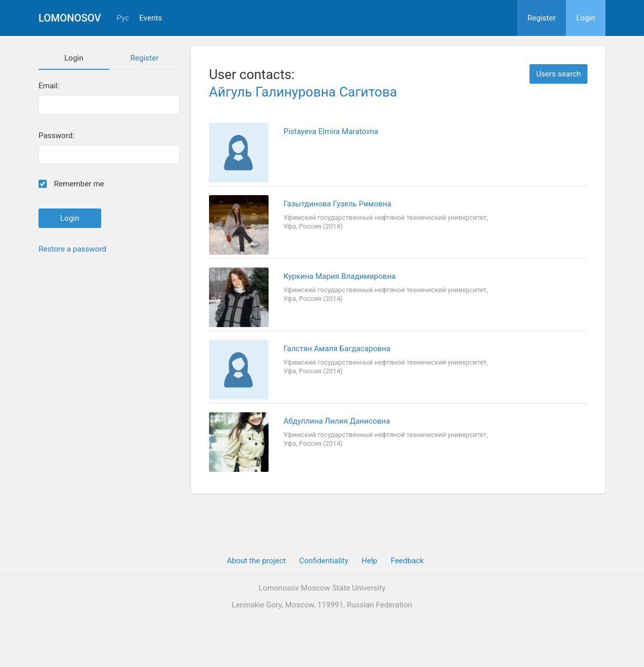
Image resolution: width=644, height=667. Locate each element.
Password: (56, 136)
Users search (558, 74)
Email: (49, 86)
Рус (123, 18)
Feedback (408, 561)
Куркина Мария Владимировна (339, 276)
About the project (257, 561)
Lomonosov (70, 18)
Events (150, 18)
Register (542, 18)
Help (370, 561)
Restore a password (72, 249)
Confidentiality (324, 561)
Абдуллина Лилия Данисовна (337, 421)
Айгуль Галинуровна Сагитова (303, 92)
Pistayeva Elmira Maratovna (331, 131)
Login (586, 18)
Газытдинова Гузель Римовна (337, 204)
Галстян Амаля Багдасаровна (337, 349)
